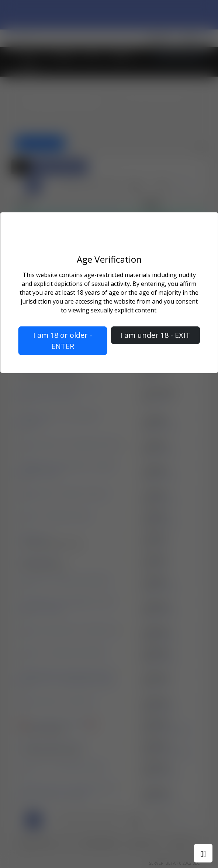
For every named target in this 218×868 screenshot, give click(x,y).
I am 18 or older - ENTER (63, 341)
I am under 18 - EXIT (155, 335)
